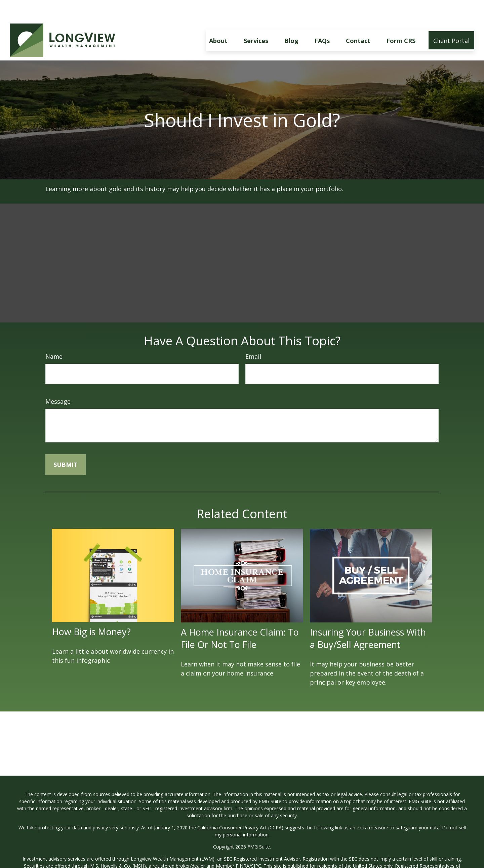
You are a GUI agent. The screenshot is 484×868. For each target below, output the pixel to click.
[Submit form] (66, 444)
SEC (228, 839)
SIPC (256, 846)
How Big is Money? (91, 612)
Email (253, 336)
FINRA (243, 846)
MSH (382, 860)
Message (58, 381)
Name (54, 336)
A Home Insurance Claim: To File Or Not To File (240, 618)
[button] (218, 20)
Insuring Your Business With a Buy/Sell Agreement (368, 618)
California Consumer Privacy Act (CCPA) (240, 807)
